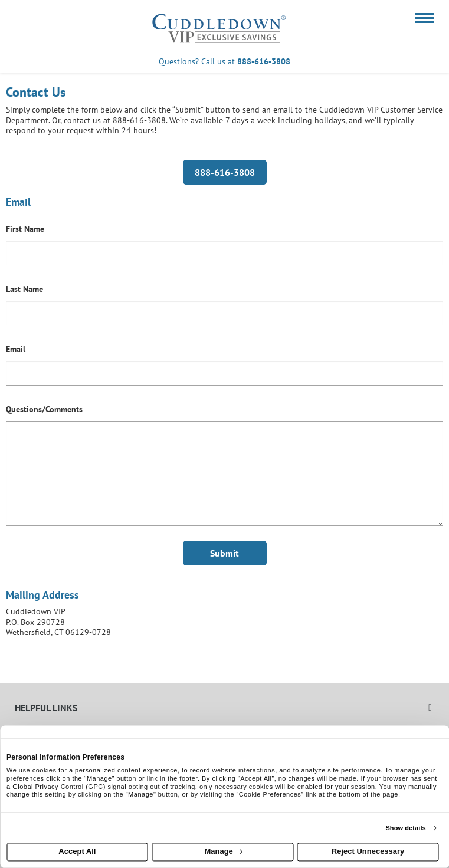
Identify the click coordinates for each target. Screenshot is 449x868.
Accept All (77, 852)
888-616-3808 (264, 61)
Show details (405, 828)
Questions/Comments (44, 409)
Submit (225, 553)
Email (16, 349)
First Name (25, 229)
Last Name (24, 289)
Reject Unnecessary (368, 852)
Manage (223, 852)
